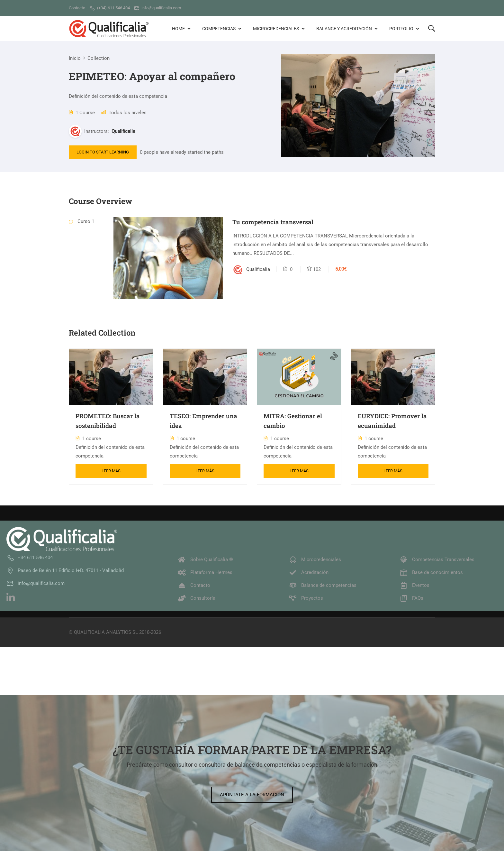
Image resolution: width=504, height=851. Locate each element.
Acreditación (309, 572)
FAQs (411, 598)
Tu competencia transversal (273, 222)
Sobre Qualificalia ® (205, 560)
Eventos (414, 585)
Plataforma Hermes (205, 572)
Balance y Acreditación (344, 29)
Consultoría (197, 598)
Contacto (194, 585)
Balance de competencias (323, 585)
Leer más (111, 471)
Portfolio (401, 29)
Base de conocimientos (431, 572)
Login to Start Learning (103, 152)
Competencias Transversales (437, 560)
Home (178, 29)
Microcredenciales (276, 29)
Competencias (219, 29)
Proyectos (306, 598)
